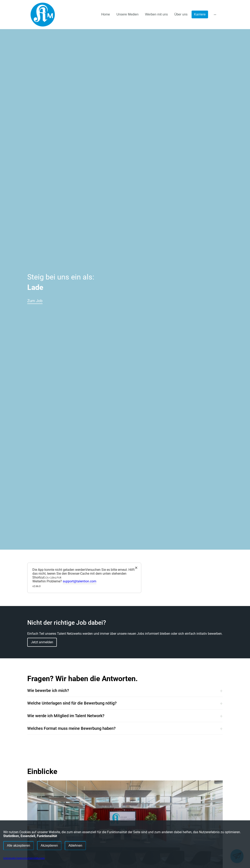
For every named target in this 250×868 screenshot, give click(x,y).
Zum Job (42, 300)
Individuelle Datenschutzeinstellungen (24, 858)
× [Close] (136, 568)
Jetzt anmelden (42, 642)
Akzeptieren (49, 846)
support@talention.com (79, 581)
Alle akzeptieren (19, 846)
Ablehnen (75, 846)
